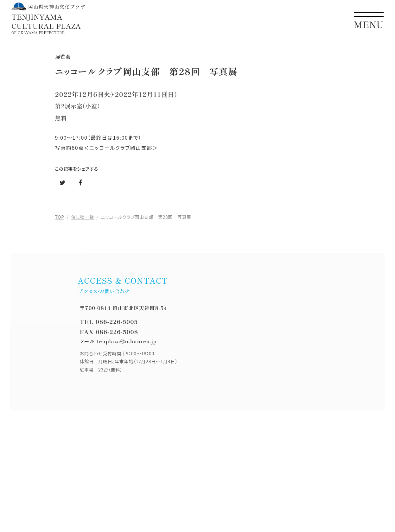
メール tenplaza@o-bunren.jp (118, 341)
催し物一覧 (83, 217)
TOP (60, 217)
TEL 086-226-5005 (109, 321)
